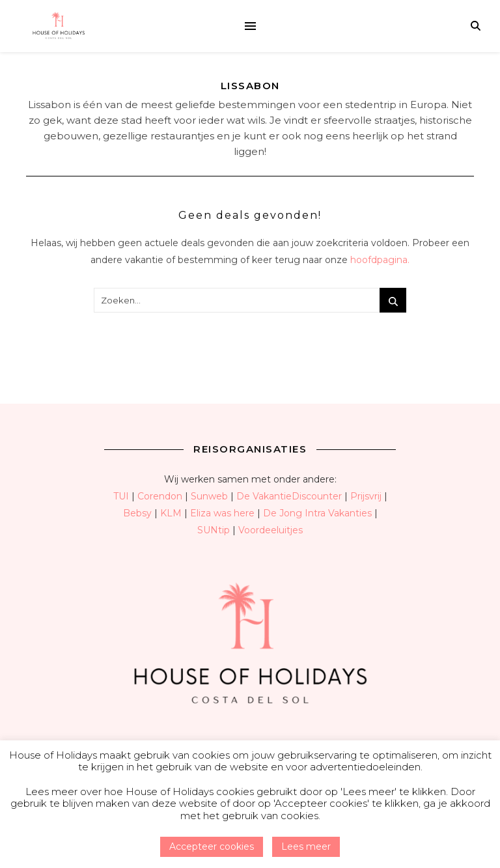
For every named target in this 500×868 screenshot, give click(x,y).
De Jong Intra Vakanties (317, 513)
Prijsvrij (366, 496)
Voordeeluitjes (271, 530)
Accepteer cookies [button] (212, 847)
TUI (121, 496)
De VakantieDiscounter (289, 496)
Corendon (160, 496)
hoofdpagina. (380, 260)
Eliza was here (222, 513)
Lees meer (306, 847)
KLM (171, 513)
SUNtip (214, 530)
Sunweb (209, 496)
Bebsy (137, 513)
